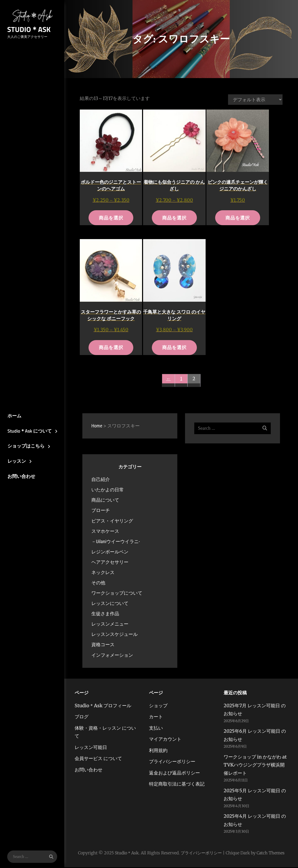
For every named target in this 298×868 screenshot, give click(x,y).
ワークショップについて (117, 594)
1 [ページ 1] (181, 379)
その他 (98, 583)
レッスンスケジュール (115, 635)
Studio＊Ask (28, 30)
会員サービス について (98, 759)
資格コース (103, 645)
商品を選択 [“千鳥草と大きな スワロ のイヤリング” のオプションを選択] (174, 348)
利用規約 (158, 751)
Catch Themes (271, 854)
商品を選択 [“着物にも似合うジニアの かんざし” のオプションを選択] (174, 218)
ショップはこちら (25, 446)
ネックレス (103, 573)
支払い (156, 729)
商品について (105, 501)
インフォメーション (112, 656)
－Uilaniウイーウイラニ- (116, 542)
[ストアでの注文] (255, 100)
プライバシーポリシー (172, 762)
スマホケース (105, 532)
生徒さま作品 (105, 614)
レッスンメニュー (110, 625)
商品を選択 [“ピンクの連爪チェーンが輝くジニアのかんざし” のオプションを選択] (238, 218)
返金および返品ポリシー (174, 774)
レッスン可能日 (91, 748)
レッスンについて (110, 604)
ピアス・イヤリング (112, 521)
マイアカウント (165, 740)
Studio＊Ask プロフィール (103, 706)
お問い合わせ (20, 477)
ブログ (82, 717)
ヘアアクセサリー (110, 563)
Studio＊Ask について (29, 431)
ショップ (158, 706)
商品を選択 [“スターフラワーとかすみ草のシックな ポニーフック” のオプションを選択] (111, 348)
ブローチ (101, 511)
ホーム (13, 415)
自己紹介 (101, 480)
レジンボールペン (110, 553)
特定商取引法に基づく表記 (177, 785)
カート (156, 717)
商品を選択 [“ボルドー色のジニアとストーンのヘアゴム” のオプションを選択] (111, 218)
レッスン (16, 462)
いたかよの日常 (108, 490)
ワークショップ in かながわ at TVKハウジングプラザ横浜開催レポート (255, 766)
